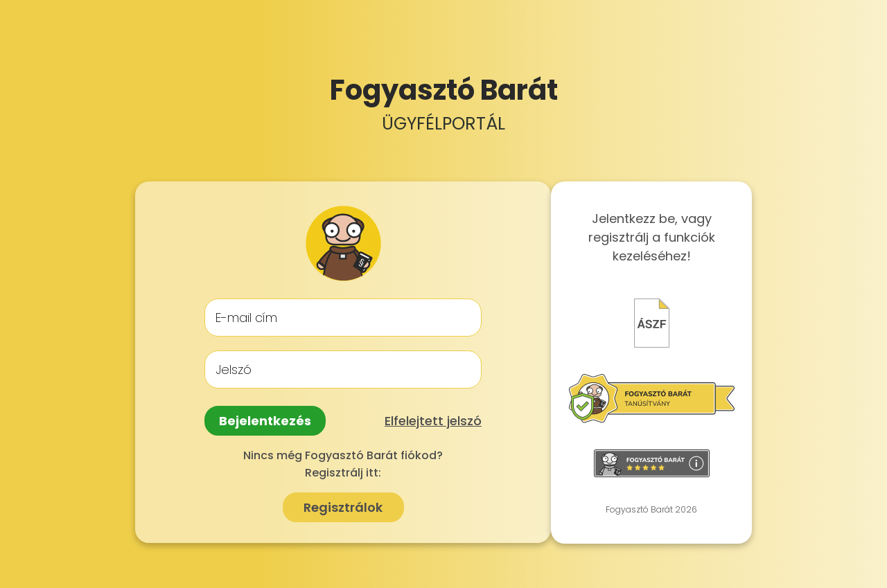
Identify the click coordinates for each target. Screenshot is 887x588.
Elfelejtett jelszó (433, 421)
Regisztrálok (343, 507)
